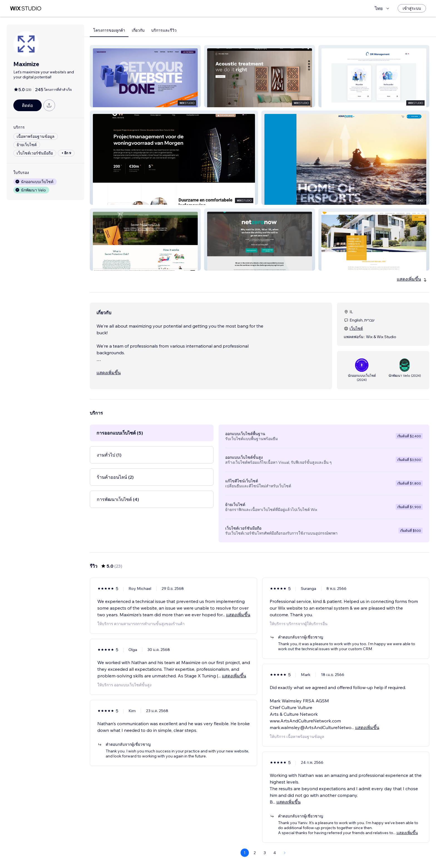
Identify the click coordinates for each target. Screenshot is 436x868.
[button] (145, 76)
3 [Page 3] (265, 853)
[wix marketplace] (26, 8)
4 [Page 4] (275, 853)
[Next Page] (285, 853)
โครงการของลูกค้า (109, 30)
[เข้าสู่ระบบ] (412, 8)
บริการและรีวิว (164, 30)
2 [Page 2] (255, 853)
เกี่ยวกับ (138, 30)
